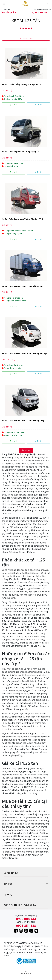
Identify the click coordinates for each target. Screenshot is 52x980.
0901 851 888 (26, 926)
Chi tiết (38, 105)
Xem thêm (26, 450)
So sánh (14, 105)
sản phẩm (10, 12)
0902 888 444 (41, 12)
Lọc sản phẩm (28, 38)
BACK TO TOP (26, 973)
